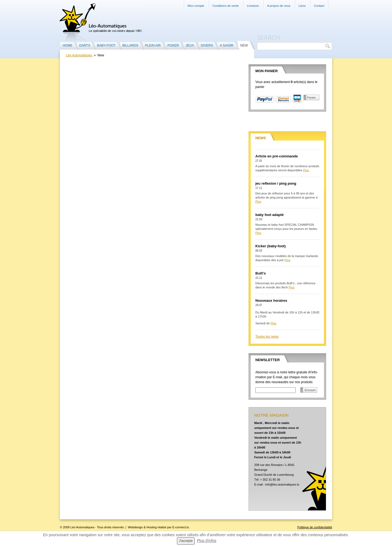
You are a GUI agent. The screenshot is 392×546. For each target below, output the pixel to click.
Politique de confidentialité (315, 527)
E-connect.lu (181, 527)
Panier (311, 97)
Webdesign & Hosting (142, 527)
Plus (306, 170)
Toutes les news (267, 337)
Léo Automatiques (79, 55)
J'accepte (186, 541)
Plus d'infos (207, 541)
